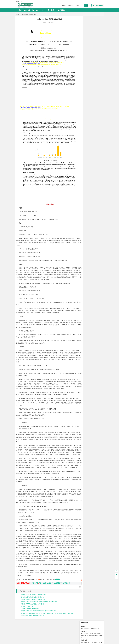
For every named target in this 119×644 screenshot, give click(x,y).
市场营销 (83, 71)
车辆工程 (83, 38)
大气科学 (85, 127)
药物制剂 (93, 154)
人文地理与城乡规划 (92, 124)
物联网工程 (97, 24)
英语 (85, 80)
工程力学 (83, 49)
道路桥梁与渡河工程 (90, 91)
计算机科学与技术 (89, 24)
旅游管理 (85, 75)
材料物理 (87, 98)
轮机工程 (92, 51)
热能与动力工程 (90, 57)
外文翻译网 (19, 14)
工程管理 (31, 14)
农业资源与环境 (88, 174)
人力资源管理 (96, 73)
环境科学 (87, 133)
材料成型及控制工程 (93, 96)
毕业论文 (83, 176)
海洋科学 (84, 109)
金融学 (95, 64)
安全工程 (89, 140)
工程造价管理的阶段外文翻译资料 (30, 611)
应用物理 (87, 49)
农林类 (82, 172)
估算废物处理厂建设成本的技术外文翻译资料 (33, 600)
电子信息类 (84, 27)
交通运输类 (84, 89)
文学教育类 (84, 78)
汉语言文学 (93, 82)
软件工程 (83, 24)
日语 (99, 80)
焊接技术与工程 (87, 44)
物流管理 (87, 147)
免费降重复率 (58, 586)
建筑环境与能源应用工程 (96, 114)
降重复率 (51, 10)
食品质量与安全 (84, 154)
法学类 (82, 84)
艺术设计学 (88, 160)
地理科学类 (84, 122)
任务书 (82, 186)
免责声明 (87, 628)
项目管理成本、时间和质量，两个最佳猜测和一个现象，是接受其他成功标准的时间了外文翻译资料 (47, 616)
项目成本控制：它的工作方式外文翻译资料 (32, 618)
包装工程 (87, 42)
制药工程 (95, 151)
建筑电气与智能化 (86, 55)
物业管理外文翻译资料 (27, 609)
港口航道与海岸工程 (90, 107)
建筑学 (82, 116)
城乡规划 (100, 116)
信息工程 (86, 31)
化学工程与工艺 (84, 151)
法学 (82, 87)
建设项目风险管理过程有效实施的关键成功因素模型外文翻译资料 (38, 614)
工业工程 (92, 42)
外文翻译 (83, 184)
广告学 (82, 80)
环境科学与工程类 (86, 131)
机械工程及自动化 (89, 38)
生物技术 (100, 151)
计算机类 (83, 22)
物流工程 (83, 147)
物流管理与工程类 (86, 145)
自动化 (88, 51)
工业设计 (98, 160)
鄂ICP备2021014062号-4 (66, 642)
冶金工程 (86, 142)
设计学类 (83, 158)
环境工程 (83, 133)
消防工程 (99, 140)
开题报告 (83, 179)
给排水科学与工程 (88, 116)
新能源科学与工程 (95, 55)
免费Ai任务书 (36, 10)
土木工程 (87, 114)
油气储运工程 (98, 51)
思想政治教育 (84, 169)
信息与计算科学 (88, 53)
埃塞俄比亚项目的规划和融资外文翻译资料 (32, 607)
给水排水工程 (86, 120)
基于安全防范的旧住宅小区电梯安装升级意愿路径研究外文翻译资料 (39, 604)
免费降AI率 (50, 586)
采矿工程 (94, 140)
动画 (101, 160)
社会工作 (89, 169)
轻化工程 (84, 156)
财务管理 (87, 71)
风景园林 (95, 162)
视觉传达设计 (84, 162)
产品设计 (93, 160)
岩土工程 (83, 114)
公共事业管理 (90, 73)
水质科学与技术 (93, 133)
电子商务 (91, 64)
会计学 (85, 73)
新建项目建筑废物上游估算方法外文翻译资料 (33, 602)
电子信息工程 (92, 31)
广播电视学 (88, 82)
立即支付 (58, 582)
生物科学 (96, 156)
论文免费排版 (60, 10)
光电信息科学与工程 (90, 29)
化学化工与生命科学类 (87, 149)
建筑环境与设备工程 (90, 118)
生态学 (82, 174)
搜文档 (86, 5)
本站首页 (19, 10)
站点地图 (75, 642)
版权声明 (79, 628)
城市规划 (83, 118)
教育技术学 (95, 80)
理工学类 (83, 47)
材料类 (82, 94)
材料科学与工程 (84, 96)
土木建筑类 (25, 14)
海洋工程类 (84, 105)
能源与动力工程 (93, 49)
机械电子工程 (97, 38)
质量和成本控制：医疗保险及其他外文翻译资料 (33, 598)
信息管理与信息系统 (95, 71)
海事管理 (83, 107)
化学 (92, 156)
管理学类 (83, 69)
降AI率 (43, 10)
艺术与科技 (90, 162)
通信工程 (83, 29)
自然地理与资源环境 (92, 127)
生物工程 (89, 156)
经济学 (98, 64)
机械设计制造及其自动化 (92, 40)
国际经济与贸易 (84, 64)
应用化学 (91, 151)
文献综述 (83, 181)
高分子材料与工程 (96, 100)
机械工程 (93, 44)
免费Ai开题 (27, 10)
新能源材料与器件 (87, 100)
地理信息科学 (84, 124)
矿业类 (82, 138)
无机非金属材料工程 (95, 98)
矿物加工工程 (84, 140)
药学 (89, 154)
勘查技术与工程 (92, 142)
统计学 (93, 53)
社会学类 (83, 167)
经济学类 (83, 62)
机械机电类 (84, 36)
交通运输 (83, 91)
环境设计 (83, 160)
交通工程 (97, 91)
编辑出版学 (89, 80)
